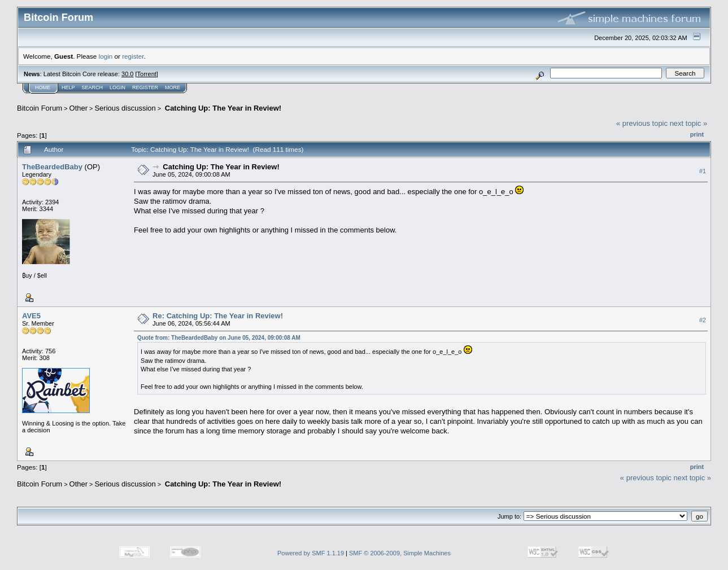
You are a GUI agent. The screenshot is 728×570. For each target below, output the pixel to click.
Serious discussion (125, 108)
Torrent (147, 74)
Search (93, 87)
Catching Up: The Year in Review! (222, 108)
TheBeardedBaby (52, 167)
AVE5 (31, 316)
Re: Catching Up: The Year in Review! (218, 316)
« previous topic (642, 123)
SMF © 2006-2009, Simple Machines (400, 553)
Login (117, 87)
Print (697, 134)
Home (43, 87)
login (106, 56)
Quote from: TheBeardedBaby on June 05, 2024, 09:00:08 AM (219, 338)
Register (145, 87)
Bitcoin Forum (40, 108)
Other (79, 108)
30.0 (127, 74)
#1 (703, 171)
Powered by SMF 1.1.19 (311, 553)
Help (68, 87)
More (173, 87)
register (133, 56)
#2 (703, 320)
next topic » (689, 123)
